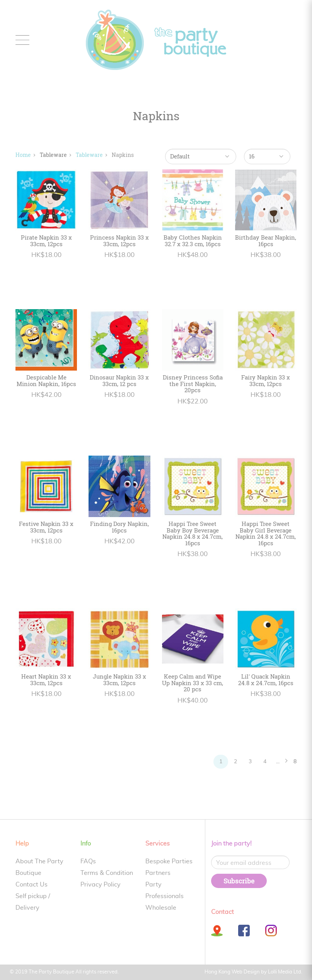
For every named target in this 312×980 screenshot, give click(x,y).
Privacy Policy (101, 885)
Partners (158, 873)
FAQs (88, 861)
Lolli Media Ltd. (285, 972)
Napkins (123, 155)
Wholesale (161, 908)
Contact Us (32, 885)
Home (23, 155)
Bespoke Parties (169, 861)
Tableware (89, 155)
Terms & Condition (107, 873)
